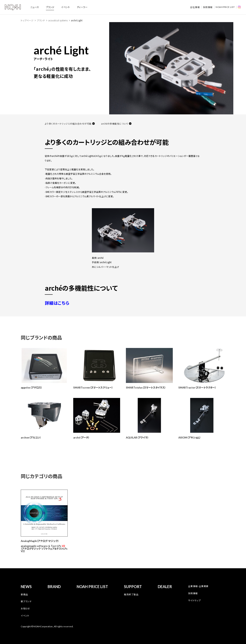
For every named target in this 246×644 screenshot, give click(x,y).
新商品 (24, 594)
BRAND (54, 587)
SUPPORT (133, 587)
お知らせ (25, 608)
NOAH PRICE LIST (225, 7)
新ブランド (26, 601)
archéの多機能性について (115, 124)
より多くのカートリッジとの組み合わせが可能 (68, 124)
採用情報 (208, 7)
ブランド (50, 7)
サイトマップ (194, 600)
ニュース (35, 7)
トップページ (27, 20)
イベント (65, 7)
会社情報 (195, 7)
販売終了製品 (131, 594)
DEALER (165, 587)
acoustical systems (58, 20)
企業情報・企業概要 (198, 586)
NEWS (26, 587)
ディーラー (82, 7)
